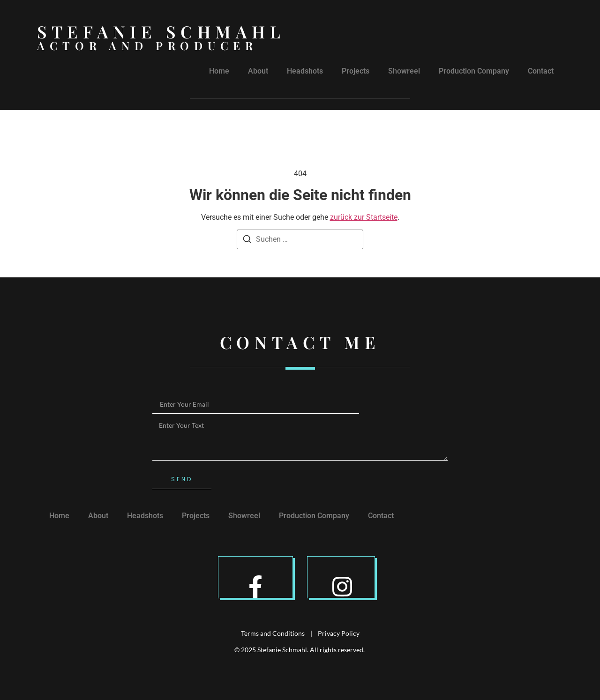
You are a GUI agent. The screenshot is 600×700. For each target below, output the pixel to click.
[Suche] (247, 241)
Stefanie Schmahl (161, 31)
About (258, 71)
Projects (356, 71)
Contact (541, 71)
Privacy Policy (339, 633)
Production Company (474, 71)
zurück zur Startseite (364, 217)
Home (219, 71)
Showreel (404, 71)
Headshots (305, 71)
